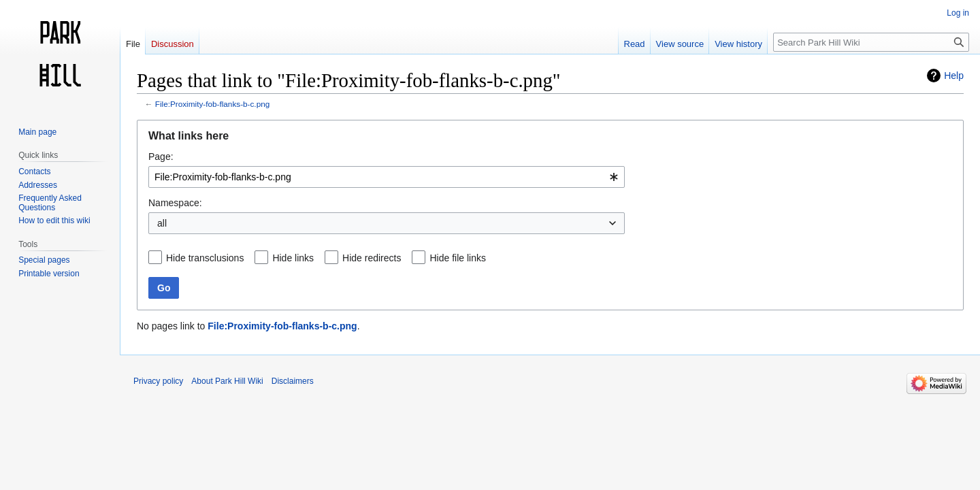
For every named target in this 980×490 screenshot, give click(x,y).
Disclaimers (293, 381)
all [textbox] (162, 223)
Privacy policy (158, 381)
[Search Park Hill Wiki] (871, 42)
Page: (161, 157)
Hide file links (457, 258)
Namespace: (175, 203)
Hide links (293, 258)
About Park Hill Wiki (227, 381)
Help (954, 76)
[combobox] (387, 177)
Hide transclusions (205, 258)
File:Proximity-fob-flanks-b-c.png (212, 104)
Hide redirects (372, 258)
